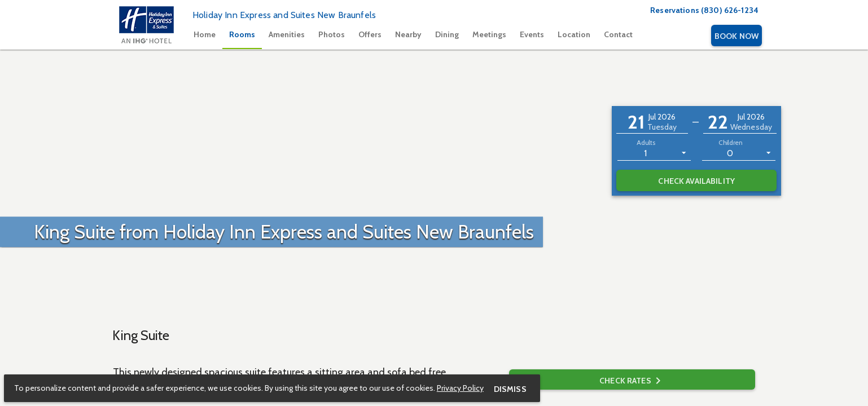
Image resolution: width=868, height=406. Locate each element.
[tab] (205, 36)
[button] (652, 122)
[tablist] (448, 36)
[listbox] (654, 152)
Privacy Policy (461, 387)
